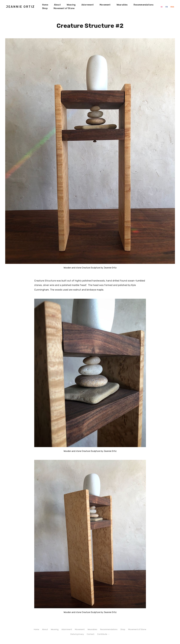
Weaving (71, 5)
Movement (105, 5)
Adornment (88, 5)
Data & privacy (77, 634)
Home (45, 5)
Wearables (122, 5)
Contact (91, 634)
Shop (45, 8)
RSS (172, 7)
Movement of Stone (64, 8)
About (57, 5)
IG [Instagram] (162, 7)
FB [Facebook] (167, 7)
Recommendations (144, 5)
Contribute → (103, 634)
